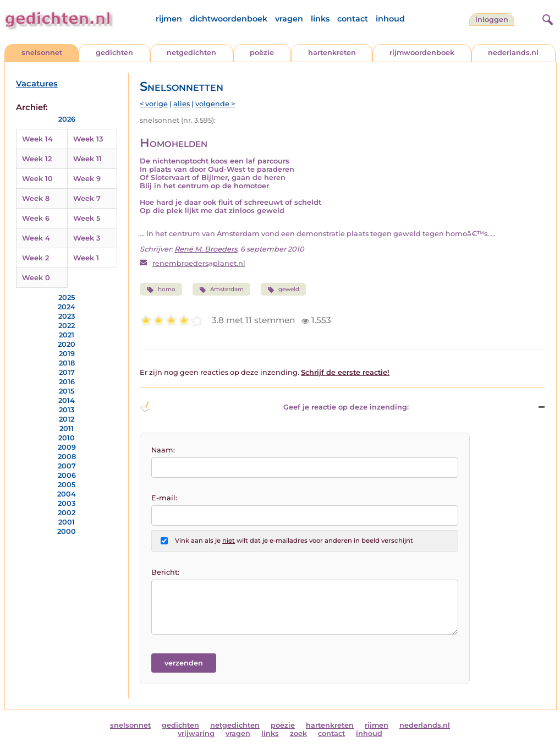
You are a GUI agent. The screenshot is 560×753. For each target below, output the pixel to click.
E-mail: (164, 498)
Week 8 (36, 198)
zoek (298, 733)
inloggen (492, 20)
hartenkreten (332, 53)
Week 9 (87, 179)
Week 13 (88, 139)
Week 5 (87, 218)
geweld (283, 290)
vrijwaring (196, 733)
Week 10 (37, 179)
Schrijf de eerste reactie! (345, 372)
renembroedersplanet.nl (199, 263)
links (320, 19)
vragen (289, 19)
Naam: (163, 450)
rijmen (169, 19)
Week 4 (36, 238)
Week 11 (87, 159)
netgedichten (191, 53)
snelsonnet (42, 53)
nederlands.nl (513, 53)
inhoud (390, 19)
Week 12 (37, 159)
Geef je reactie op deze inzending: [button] (274, 407)
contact (353, 19)
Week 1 (86, 258)
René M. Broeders (206, 249)
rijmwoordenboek (422, 53)
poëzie (262, 53)
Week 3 (87, 238)
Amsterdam (221, 290)
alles (182, 104)
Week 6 (36, 218)
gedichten (114, 53)
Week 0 (36, 278)
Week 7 (87, 198)
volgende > (215, 104)
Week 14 (37, 139)
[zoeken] (546, 18)
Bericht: (165, 572)
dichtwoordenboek (229, 19)
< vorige (154, 104)
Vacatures (37, 84)
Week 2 (35, 258)
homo (161, 290)
